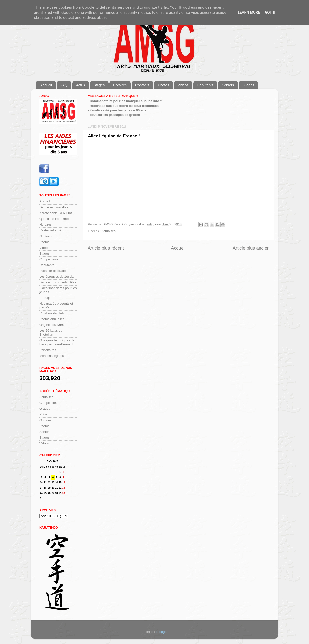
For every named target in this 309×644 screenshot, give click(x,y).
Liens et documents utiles (58, 282)
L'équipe (46, 298)
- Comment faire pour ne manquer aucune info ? (125, 101)
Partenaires (48, 350)
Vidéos (183, 85)
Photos (164, 85)
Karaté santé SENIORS (56, 213)
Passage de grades (53, 271)
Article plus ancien (251, 248)
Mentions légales (52, 356)
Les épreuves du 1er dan (57, 276)
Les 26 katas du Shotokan (51, 333)
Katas (44, 414)
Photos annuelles (52, 319)
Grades (248, 85)
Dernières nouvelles (54, 207)
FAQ (64, 85)
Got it (270, 12)
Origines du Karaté (53, 325)
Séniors (228, 85)
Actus (81, 85)
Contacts (142, 85)
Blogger (162, 632)
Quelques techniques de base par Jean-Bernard (57, 342)
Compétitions (49, 259)
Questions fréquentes (55, 219)
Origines (45, 420)
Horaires (120, 85)
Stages (99, 85)
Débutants (205, 85)
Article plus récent (106, 248)
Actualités (109, 231)
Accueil (46, 85)
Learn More (249, 12)
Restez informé (50, 230)
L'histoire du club (52, 313)
